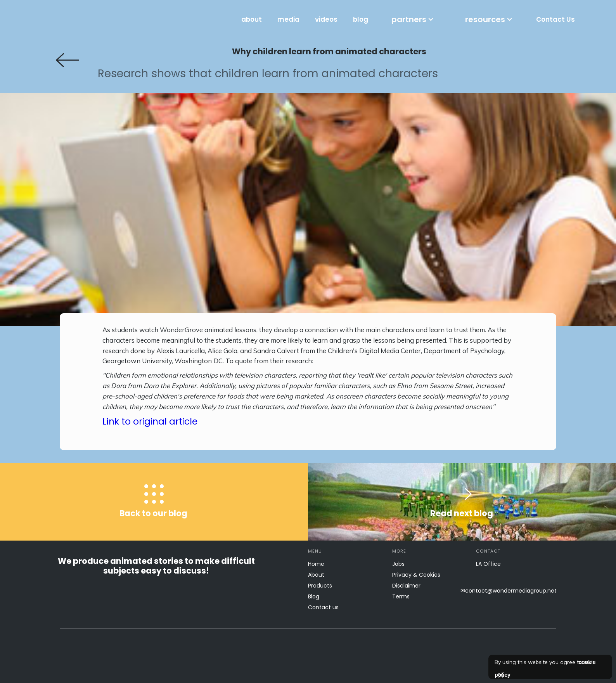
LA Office (488, 564)
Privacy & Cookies (416, 575)
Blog (314, 596)
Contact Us (555, 19)
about (252, 19)
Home (316, 564)
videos (326, 19)
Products (320, 586)
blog (361, 19)
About (316, 575)
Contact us (323, 607)
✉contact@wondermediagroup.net (509, 591)
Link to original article (150, 421)
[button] (413, 19)
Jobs (398, 564)
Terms (401, 596)
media (288, 19)
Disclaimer (406, 586)
